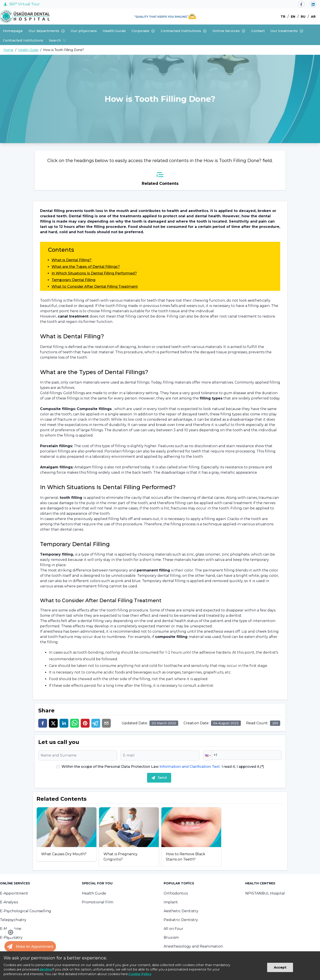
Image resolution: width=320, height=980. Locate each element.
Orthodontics (176, 893)
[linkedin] (64, 723)
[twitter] (53, 723)
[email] (106, 723)
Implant (171, 902)
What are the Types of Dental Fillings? (86, 267)
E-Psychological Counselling (26, 911)
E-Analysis (9, 902)
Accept (280, 967)
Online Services (229, 31)
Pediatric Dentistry (181, 920)
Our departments (47, 31)
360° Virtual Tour (22, 4)
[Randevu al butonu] (30, 946)
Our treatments (287, 31)
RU (303, 17)
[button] (207, 755)
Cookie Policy (140, 974)
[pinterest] (85, 723)
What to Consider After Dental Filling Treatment (95, 287)
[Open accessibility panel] (11, 932)
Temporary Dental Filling (73, 280)
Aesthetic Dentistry (181, 911)
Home (9, 50)
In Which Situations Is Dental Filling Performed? (94, 273)
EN (293, 17)
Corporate (143, 31)
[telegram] (96, 723)
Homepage (13, 31)
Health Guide (114, 31)
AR (313, 17)
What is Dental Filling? (72, 260)
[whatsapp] (75, 723)
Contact (258, 31)
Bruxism (171, 937)
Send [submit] (159, 778)
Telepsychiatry (13, 920)
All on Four (173, 929)
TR (283, 17)
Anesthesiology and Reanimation (193, 946)
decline (46, 969)
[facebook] (43, 723)
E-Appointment (14, 893)
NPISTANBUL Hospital (265, 893)
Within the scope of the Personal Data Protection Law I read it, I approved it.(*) (163, 767)
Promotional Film (98, 902)
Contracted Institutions (184, 31)
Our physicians (84, 31)
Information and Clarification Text (190, 767)
